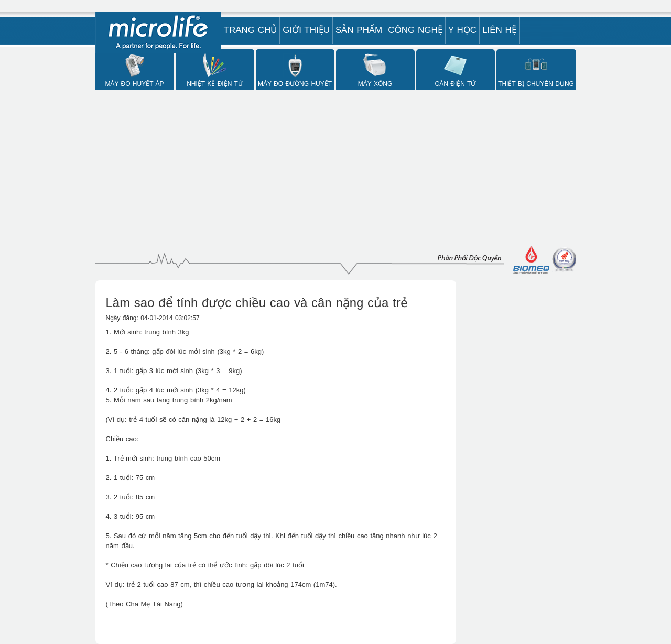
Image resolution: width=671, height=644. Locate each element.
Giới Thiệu (306, 30)
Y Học (462, 30)
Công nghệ (415, 30)
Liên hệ (499, 30)
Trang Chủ (251, 30)
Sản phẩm (359, 30)
